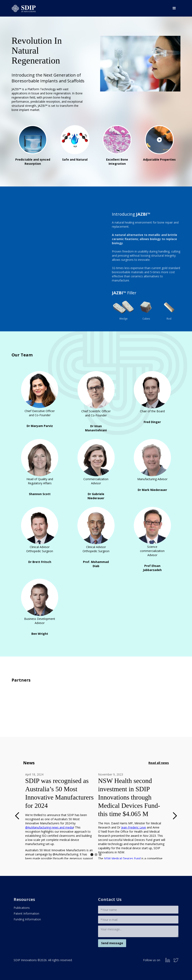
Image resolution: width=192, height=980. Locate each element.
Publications (22, 908)
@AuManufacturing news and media (49, 827)
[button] (174, 8)
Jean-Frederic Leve (134, 827)
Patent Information (26, 913)
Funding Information (27, 919)
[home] (24, 7)
